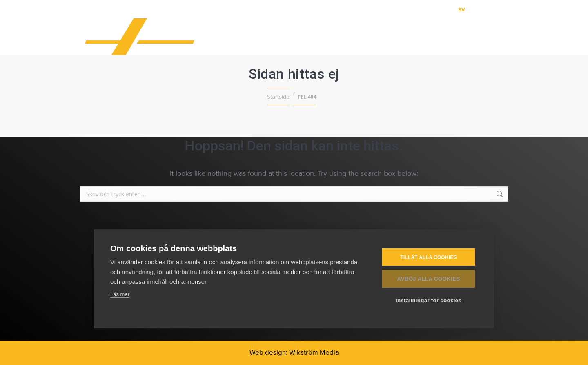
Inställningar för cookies (429, 300)
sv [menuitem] (462, 9)
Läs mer (120, 294)
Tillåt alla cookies (428, 257)
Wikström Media (314, 353)
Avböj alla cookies (429, 279)
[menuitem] (462, 9)
